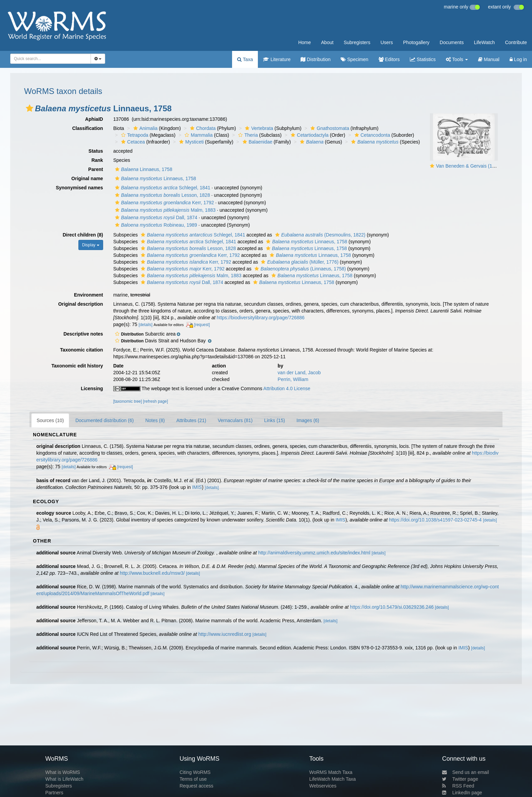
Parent (96, 169)
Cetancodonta (372, 135)
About (327, 42)
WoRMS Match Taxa (331, 772)
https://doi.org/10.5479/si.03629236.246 (392, 607)
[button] (30, 108)
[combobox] (51, 59)
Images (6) (308, 420)
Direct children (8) (83, 235)
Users (387, 42)
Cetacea (132, 142)
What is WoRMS (62, 772)
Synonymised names (79, 188)
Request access (196, 786)
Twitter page (460, 779)
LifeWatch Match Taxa (333, 779)
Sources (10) (50, 420)
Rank (97, 160)
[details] (145, 325)
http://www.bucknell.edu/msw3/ (152, 573)
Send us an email (465, 772)
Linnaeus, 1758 (143, 169)
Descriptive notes (83, 334)
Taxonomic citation (82, 350)
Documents (452, 42)
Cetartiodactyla (309, 135)
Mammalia (198, 135)
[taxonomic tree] (128, 401)
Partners (54, 793)
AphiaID (94, 119)
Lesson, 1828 (162, 195)
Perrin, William (293, 379)
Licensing (92, 388)
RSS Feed (458, 786)
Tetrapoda (134, 135)
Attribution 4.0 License (287, 388)
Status (96, 151)
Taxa (245, 59)
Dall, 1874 (155, 217)
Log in (518, 59)
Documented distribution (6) (104, 420)
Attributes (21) (191, 420)
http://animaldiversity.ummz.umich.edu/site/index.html (314, 553)
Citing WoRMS (195, 772)
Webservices (323, 786)
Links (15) (274, 420)
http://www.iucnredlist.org (225, 634)
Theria (247, 135)
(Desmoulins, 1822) (319, 235)
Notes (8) (155, 420)
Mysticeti (191, 142)
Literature (277, 59)
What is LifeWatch (64, 779)
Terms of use (193, 779)
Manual (489, 59)
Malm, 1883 (165, 210)
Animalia (145, 128)
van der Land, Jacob (299, 373)
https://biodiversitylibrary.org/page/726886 (261, 318)
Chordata (202, 128)
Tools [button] (457, 59)
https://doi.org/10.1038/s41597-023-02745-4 (435, 520)
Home (305, 42)
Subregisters (357, 42)
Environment (89, 295)
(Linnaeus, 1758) (299, 269)
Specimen (354, 59)
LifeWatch (484, 42)
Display (91, 245)
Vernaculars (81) (235, 420)
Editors (389, 59)
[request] (202, 325)
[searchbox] (49, 59)
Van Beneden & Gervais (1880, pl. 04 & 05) (481, 166)
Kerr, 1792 (164, 203)
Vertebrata (258, 128)
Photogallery (416, 42)
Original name (87, 178)
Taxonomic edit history (77, 366)
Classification (88, 128)
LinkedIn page (462, 793)
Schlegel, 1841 (162, 188)
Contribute (516, 42)
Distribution (316, 59)
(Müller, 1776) (299, 262)
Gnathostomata (329, 128)
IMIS (197, 487)
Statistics (423, 59)
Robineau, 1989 (155, 225)
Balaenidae (257, 142)
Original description (80, 304)
